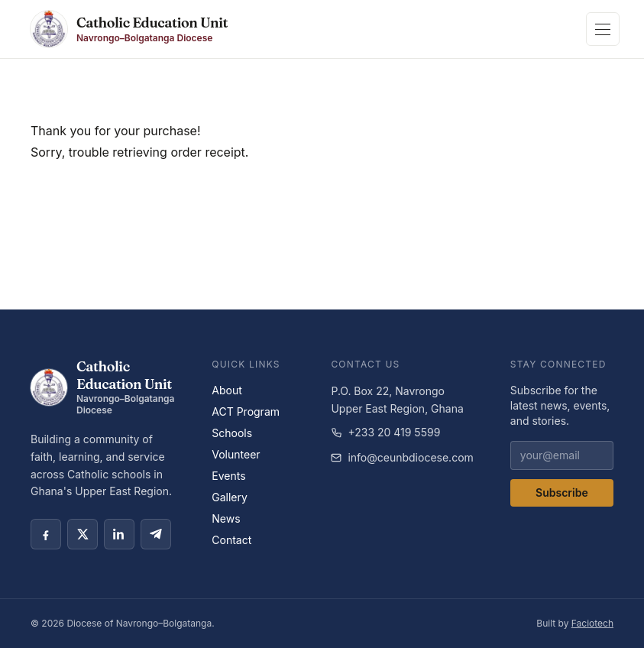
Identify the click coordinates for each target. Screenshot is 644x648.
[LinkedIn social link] (119, 534)
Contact (231, 540)
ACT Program (246, 411)
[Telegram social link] (156, 534)
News (226, 518)
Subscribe (562, 492)
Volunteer (236, 454)
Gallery (230, 497)
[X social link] (83, 534)
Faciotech (592, 623)
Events (228, 476)
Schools (232, 433)
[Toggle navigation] (603, 29)
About (227, 390)
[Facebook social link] (46, 534)
